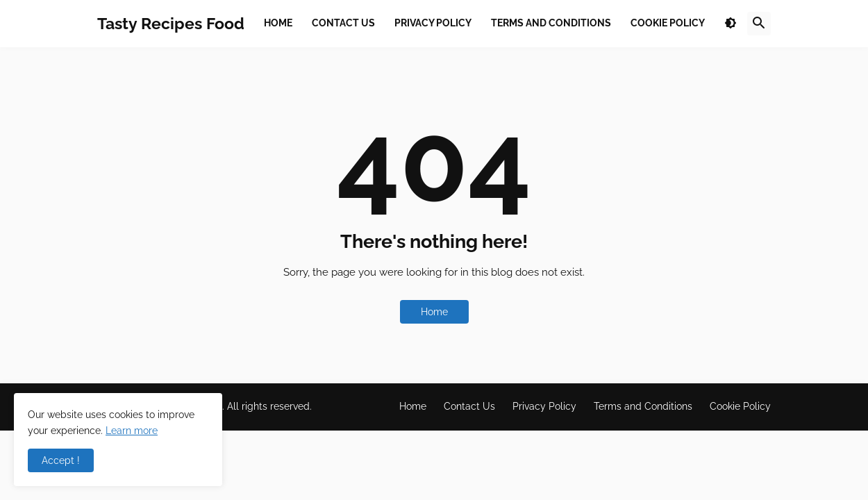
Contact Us (469, 406)
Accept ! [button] (61, 460)
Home (434, 312)
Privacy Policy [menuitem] (433, 23)
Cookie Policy (740, 406)
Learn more (132, 431)
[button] (731, 24)
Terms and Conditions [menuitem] (551, 23)
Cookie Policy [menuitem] (668, 23)
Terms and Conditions (643, 406)
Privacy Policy (544, 406)
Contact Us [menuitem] (343, 23)
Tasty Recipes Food (171, 23)
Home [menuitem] (278, 23)
